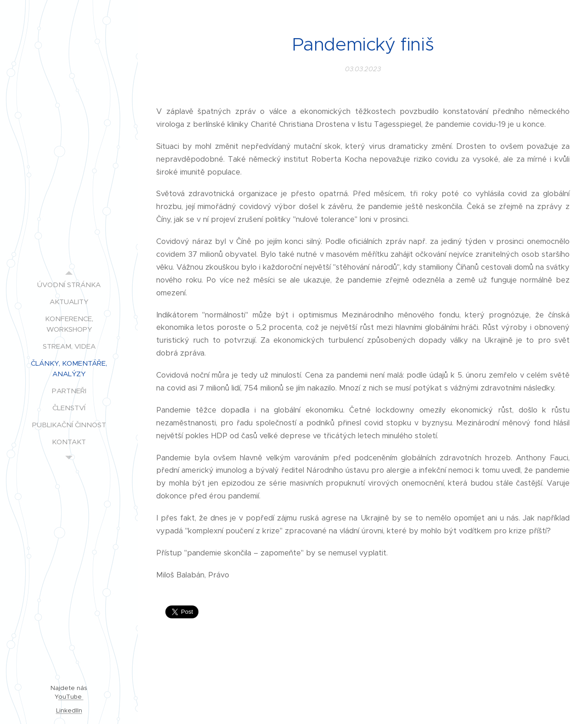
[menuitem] (69, 285)
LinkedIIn (69, 710)
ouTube (71, 697)
